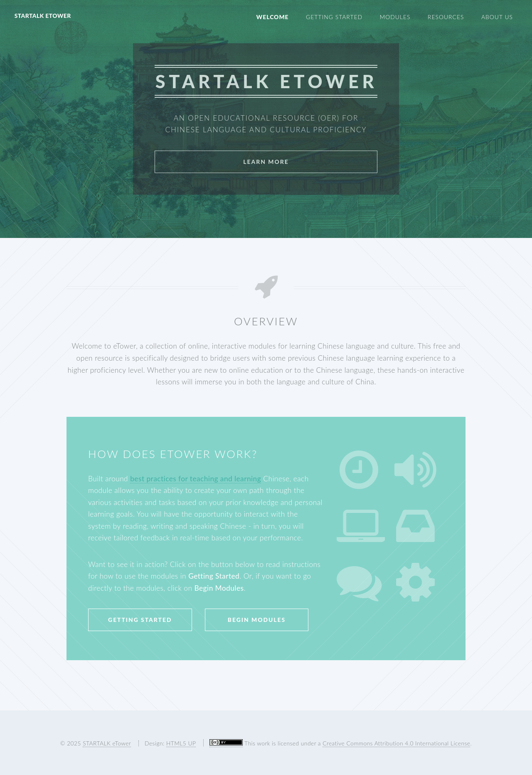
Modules (395, 17)
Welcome (272, 17)
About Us (497, 17)
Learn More (266, 162)
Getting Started (334, 17)
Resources (446, 17)
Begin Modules (257, 620)
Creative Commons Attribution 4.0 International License (396, 743)
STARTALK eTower (43, 16)
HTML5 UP (181, 743)
